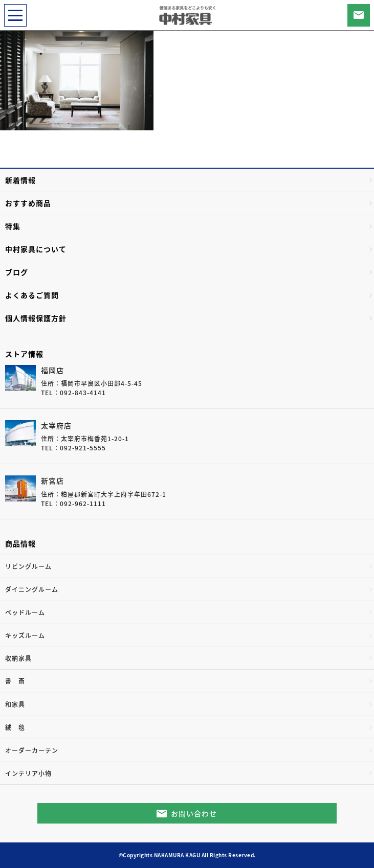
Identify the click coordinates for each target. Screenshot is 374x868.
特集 (13, 226)
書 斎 (15, 681)
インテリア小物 (28, 773)
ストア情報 (24, 354)
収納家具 (18, 658)
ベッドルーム (25, 612)
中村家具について (36, 249)
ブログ (17, 272)
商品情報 (20, 543)
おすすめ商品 (28, 203)
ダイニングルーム (32, 589)
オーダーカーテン (32, 750)
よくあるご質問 (32, 295)
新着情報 (20, 180)
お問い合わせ (194, 813)
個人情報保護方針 (36, 318)
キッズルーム (25, 635)
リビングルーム (28, 566)
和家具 (15, 704)
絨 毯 (15, 727)
